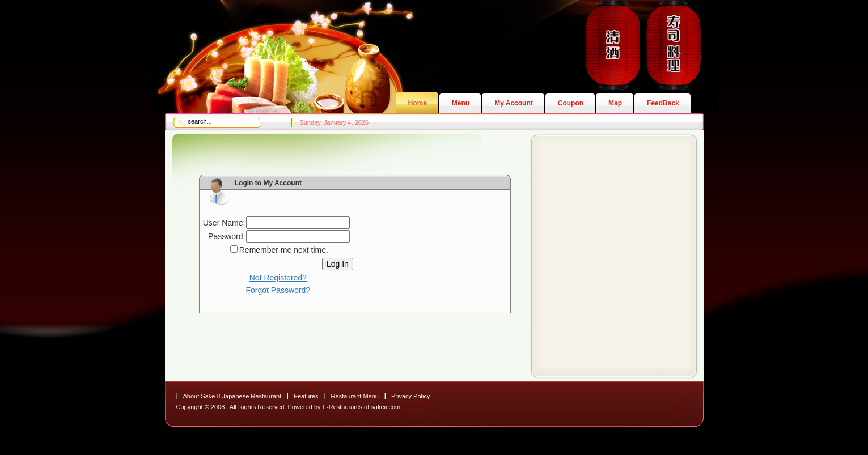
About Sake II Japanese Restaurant (232, 396)
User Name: (224, 223)
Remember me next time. (284, 250)
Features (306, 396)
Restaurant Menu (355, 396)
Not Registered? (278, 278)
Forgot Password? (278, 290)
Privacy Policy (410, 396)
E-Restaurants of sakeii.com (362, 407)
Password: (226, 236)
